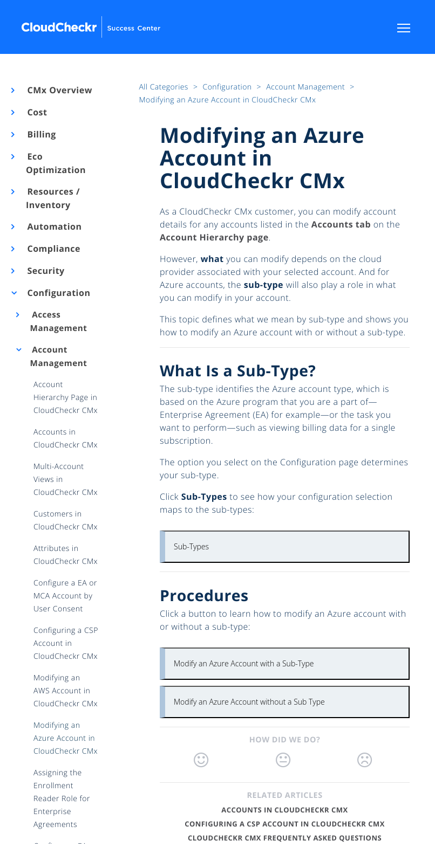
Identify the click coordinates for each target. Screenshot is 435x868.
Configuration (58, 293)
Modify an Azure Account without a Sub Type (249, 702)
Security (45, 271)
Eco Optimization (56, 163)
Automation (54, 226)
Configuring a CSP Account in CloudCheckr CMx (285, 824)
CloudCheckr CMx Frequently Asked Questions (285, 838)
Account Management (59, 357)
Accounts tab (341, 224)
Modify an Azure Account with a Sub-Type (244, 663)
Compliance (53, 249)
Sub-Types (191, 546)
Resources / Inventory (53, 198)
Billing (41, 134)
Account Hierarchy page (214, 237)
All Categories (165, 87)
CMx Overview (59, 90)
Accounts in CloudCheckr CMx (284, 810)
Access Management (59, 322)
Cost (36, 112)
